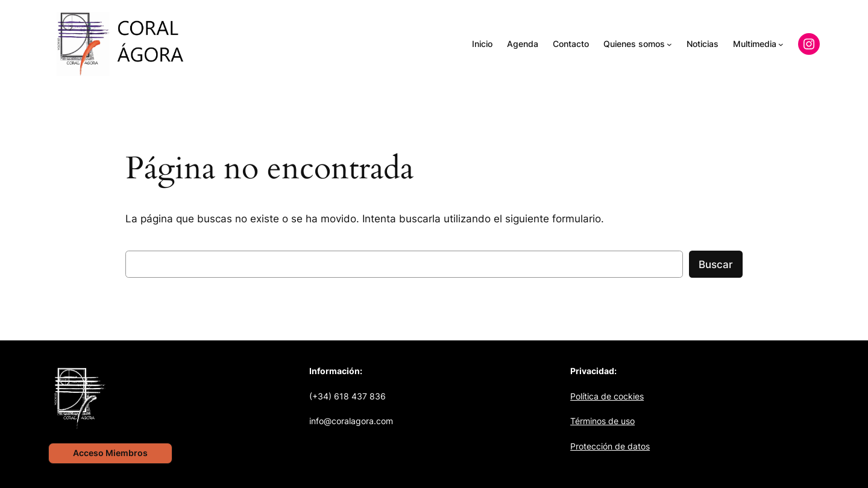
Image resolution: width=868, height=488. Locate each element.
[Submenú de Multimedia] (781, 44)
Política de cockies (607, 396)
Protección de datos (610, 446)
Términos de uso (602, 421)
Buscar (716, 264)
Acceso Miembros (110, 453)
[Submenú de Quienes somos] (669, 44)
